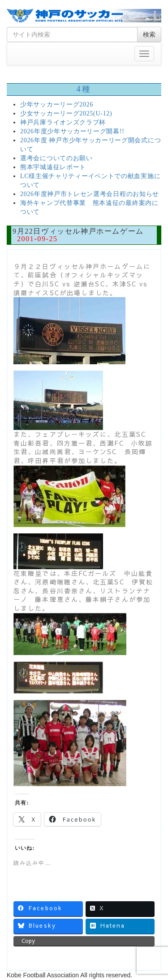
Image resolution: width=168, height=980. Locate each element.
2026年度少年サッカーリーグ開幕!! (72, 131)
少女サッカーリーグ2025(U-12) (66, 113)
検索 (149, 34)
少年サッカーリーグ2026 (57, 104)
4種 (84, 89)
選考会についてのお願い (56, 158)
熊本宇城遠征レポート (53, 167)
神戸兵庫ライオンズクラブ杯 (63, 122)
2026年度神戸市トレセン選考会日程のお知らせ (90, 194)
